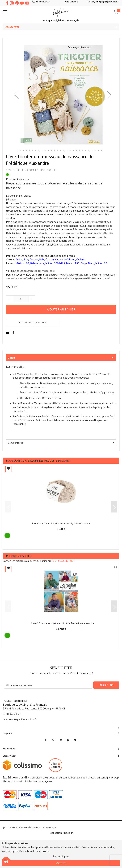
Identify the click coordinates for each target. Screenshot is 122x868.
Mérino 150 (73, 263)
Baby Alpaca (37, 263)
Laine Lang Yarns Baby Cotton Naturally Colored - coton (61, 523)
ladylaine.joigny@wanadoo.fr (105, 2)
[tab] (61, 358)
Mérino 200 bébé (55, 263)
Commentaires (15, 443)
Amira (19, 259)
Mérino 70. (101, 263)
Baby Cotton (31, 259)
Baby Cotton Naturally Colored (57, 259)
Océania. (81, 259)
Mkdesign (68, 833)
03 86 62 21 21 (43, 2)
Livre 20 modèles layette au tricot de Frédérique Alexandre (63, 623)
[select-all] (63, 561)
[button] (16, 95)
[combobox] (61, 27)
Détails (12, 358)
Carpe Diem (87, 263)
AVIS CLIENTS (71, 2)
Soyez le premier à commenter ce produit (31, 170)
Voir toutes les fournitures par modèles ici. (31, 271)
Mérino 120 (22, 263)
